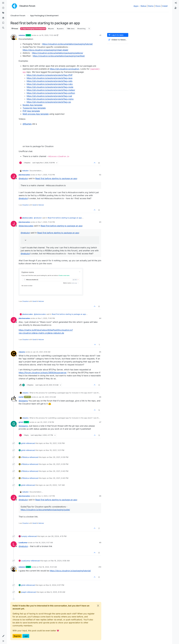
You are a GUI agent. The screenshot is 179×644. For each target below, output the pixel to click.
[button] (3, 636)
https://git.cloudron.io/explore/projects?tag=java (49, 78)
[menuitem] (176, 3)
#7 (100, 422)
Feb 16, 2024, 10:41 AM (48, 567)
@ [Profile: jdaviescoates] (26, 226)
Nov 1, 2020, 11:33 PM (46, 175)
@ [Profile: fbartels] (27, 124)
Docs (158, 6)
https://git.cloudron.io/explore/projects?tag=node (50, 87)
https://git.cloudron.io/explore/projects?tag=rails (49, 81)
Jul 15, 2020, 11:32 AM (48, 35)
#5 (100, 352)
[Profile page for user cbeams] (14, 354)
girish (21, 422)
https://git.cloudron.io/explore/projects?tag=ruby (50, 84)
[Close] (98, 606)
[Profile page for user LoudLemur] (14, 544)
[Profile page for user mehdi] (14, 399)
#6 (100, 397)
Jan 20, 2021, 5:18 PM (45, 422)
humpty (24, 536)
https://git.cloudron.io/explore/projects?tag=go (49, 102)
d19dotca (25, 457)
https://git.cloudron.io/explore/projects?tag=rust (49, 96)
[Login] (176, 3)
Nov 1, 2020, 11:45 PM (46, 318)
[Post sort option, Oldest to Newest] (118, 40)
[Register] (176, 8)
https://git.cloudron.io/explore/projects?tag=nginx (50, 99)
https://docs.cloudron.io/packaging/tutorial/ (70, 571)
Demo (151, 6)
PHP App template (31, 111)
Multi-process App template (36, 114)
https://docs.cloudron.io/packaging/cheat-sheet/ (45, 50)
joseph (24, 592)
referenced (30, 443)
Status (143, 6)
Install (165, 6)
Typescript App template (34, 108)
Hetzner (41, 205)
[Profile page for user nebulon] (14, 37)
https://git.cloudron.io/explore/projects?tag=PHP (50, 75)
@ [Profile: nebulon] (23, 178)
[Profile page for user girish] (14, 424)
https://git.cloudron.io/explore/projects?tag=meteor (51, 90)
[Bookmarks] (3, 23)
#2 (100, 175)
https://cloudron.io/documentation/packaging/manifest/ (59, 56)
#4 (100, 318)
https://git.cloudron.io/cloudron (64, 69)
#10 (100, 567)
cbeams (22, 352)
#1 (100, 35)
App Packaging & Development (33, 29)
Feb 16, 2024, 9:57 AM (44, 543)
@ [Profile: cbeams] (23, 401)
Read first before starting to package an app (56, 178)
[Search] (3, 28)
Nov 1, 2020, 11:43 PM (46, 222)
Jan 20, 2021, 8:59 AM (42, 352)
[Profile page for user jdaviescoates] (14, 176)
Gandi (34, 205)
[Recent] (3, 8)
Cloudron (25, 205)
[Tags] (3, 13)
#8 (100, 496)
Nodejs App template (33, 105)
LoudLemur (23, 543)
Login (26, 636)
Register (17, 636)
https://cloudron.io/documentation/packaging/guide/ (45, 510)
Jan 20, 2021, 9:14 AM (47, 397)
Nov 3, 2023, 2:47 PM (46, 496)
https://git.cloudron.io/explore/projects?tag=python (51, 93)
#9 (100, 543)
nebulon (22, 35)
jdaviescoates (24, 175)
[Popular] (3, 18)
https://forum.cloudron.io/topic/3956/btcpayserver (43, 373)
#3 (100, 222)
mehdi (21, 397)
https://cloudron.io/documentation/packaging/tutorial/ (67, 44)
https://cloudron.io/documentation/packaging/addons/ (57, 53)
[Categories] (3, 3)
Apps (136, 6)
